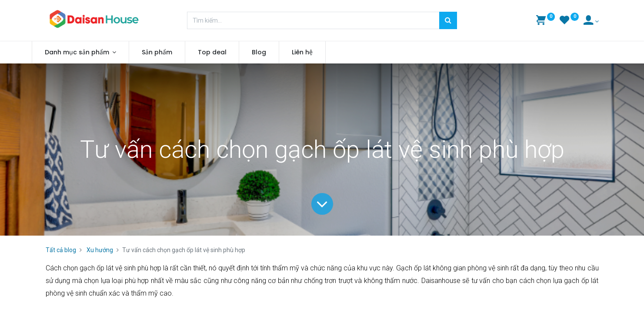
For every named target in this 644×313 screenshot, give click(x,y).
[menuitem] (171, 53)
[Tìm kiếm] (448, 20)
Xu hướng (100, 250)
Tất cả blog (61, 250)
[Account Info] (591, 21)
